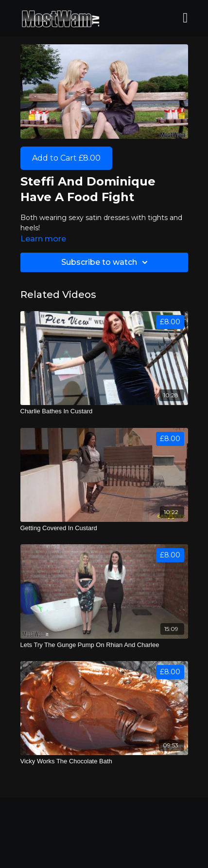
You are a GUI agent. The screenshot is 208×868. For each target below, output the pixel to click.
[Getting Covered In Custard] (104, 528)
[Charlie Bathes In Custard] (104, 411)
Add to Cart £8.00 (66, 158)
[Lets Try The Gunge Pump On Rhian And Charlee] (104, 645)
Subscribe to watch (106, 262)
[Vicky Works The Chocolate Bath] (104, 761)
